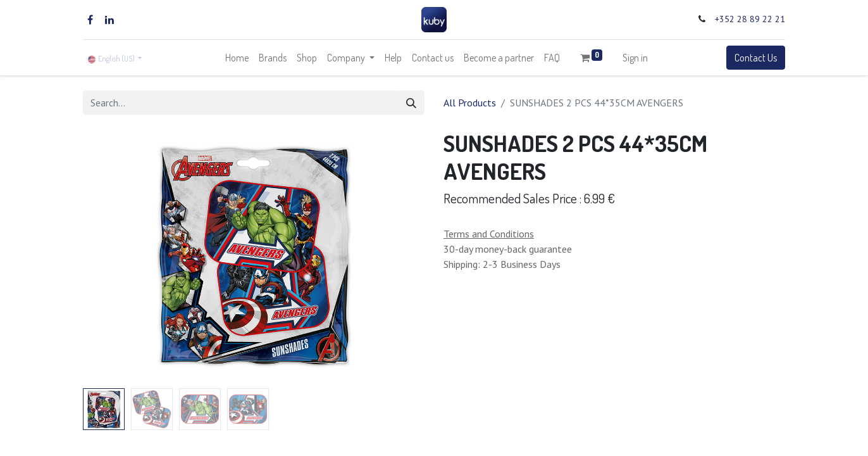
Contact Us (756, 58)
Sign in (635, 58)
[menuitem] (237, 58)
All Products (470, 103)
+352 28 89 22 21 (750, 19)
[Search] (411, 103)
